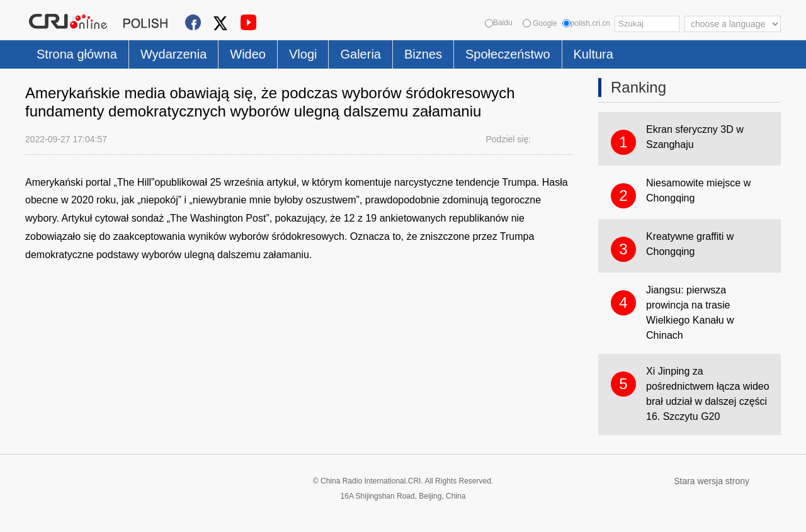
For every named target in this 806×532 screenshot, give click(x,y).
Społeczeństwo (508, 54)
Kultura (593, 54)
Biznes (423, 54)
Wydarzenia (173, 54)
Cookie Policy (50, 515)
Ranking (639, 87)
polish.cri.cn (586, 23)
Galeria (360, 54)
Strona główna (77, 54)
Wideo (248, 54)
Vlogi (303, 54)
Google (540, 23)
